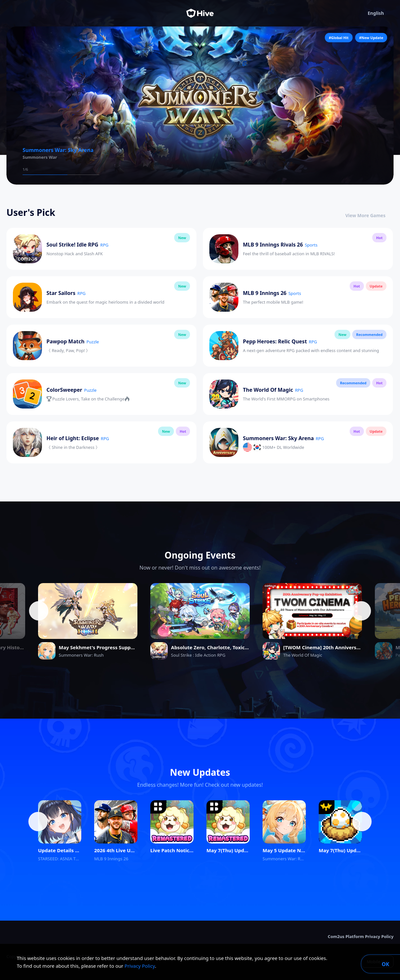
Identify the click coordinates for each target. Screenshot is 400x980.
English (381, 13)
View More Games (370, 215)
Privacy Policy (140, 966)
